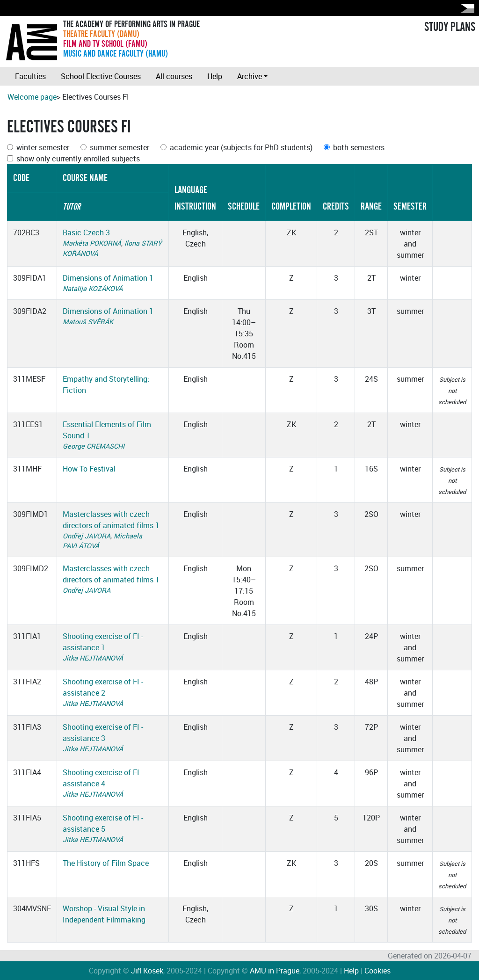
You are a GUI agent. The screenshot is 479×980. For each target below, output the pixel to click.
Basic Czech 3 (86, 232)
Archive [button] (250, 76)
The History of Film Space (106, 863)
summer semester (120, 147)
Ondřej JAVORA (87, 536)
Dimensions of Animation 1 (108, 278)
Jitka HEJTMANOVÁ (93, 658)
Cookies (377, 971)
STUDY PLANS (450, 27)
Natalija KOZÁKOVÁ (93, 288)
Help (215, 76)
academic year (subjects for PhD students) (241, 147)
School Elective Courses (101, 76)
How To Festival (89, 469)
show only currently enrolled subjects (78, 159)
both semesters (359, 147)
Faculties (30, 76)
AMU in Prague (275, 971)
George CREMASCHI (94, 446)
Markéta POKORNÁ (92, 243)
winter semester (43, 147)
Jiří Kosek (147, 971)
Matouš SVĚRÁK (88, 322)
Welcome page (32, 97)
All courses (174, 76)
